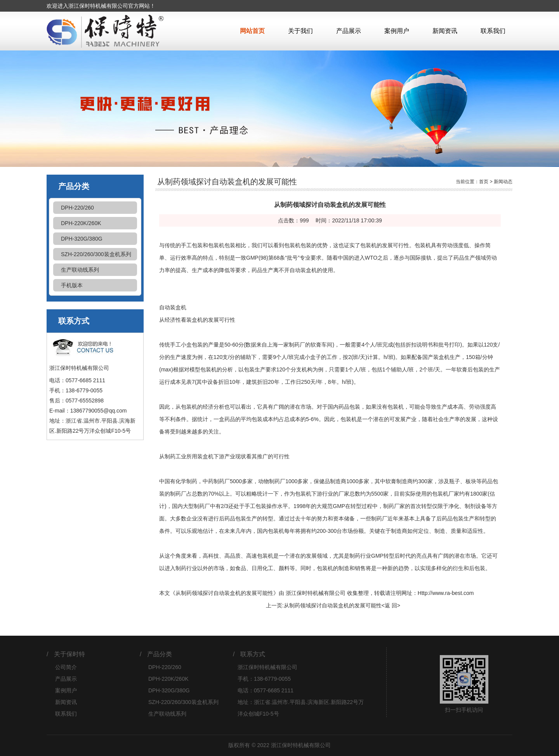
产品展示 (349, 31)
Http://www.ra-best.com (446, 593)
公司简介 (66, 667)
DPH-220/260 (77, 208)
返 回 (391, 605)
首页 (484, 182)
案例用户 (397, 31)
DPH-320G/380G (82, 239)
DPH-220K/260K (81, 223)
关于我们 (300, 31)
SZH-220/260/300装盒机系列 (96, 254)
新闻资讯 (445, 31)
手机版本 (72, 285)
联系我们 (493, 31)
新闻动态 (503, 182)
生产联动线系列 (80, 270)
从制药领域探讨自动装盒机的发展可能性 (333, 605)
